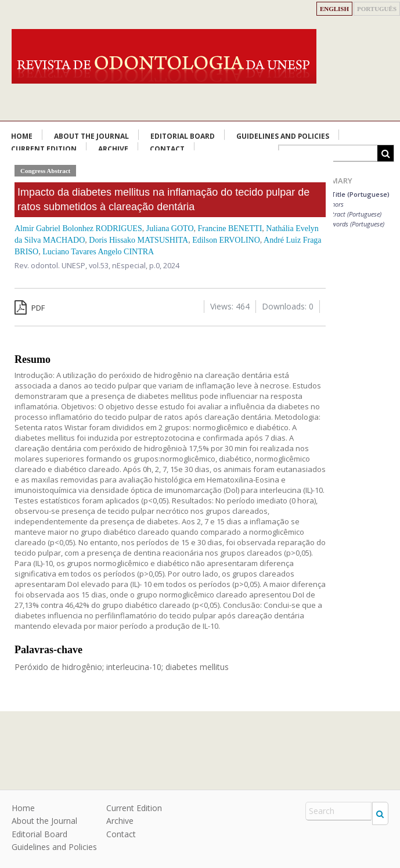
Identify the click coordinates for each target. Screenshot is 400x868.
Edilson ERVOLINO (226, 240)
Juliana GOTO (170, 228)
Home (22, 136)
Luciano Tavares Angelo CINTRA (98, 252)
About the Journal (91, 136)
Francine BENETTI (230, 228)
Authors (333, 204)
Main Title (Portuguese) (352, 194)
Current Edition (134, 808)
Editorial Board (183, 136)
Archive (120, 821)
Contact (121, 834)
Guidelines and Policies (283, 136)
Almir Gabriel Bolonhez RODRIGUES (78, 228)
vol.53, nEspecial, (119, 265)
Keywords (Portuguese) (353, 224)
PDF (30, 308)
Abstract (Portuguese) (352, 214)
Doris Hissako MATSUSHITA (138, 240)
